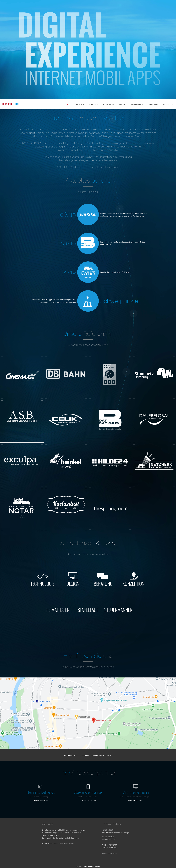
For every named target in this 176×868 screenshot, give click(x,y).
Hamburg (112, 839)
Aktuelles (80, 104)
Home (69, 104)
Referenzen (93, 104)
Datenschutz (168, 104)
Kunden (104, 345)
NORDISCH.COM (108, 830)
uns (108, 656)
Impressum (154, 104)
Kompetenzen (109, 104)
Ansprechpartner (137, 104)
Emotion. (87, 118)
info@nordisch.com (109, 853)
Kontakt (122, 104)
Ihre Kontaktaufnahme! (65, 843)
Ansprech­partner (94, 773)
